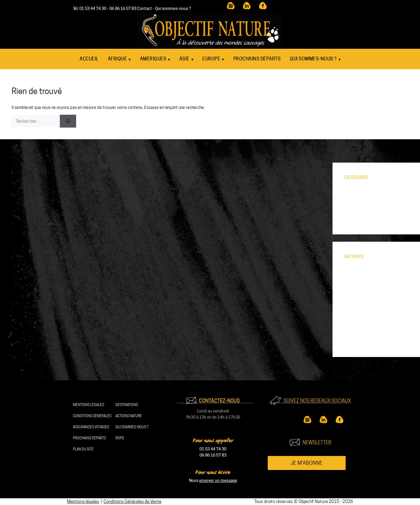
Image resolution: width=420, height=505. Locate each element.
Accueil (89, 59)
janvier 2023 (355, 307)
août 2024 (353, 289)
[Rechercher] (68, 121)
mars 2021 (354, 324)
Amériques (155, 59)
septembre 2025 (359, 272)
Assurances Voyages (91, 427)
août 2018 (353, 342)
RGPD (120, 438)
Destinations (127, 405)
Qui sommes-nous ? (173, 8)
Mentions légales (89, 405)
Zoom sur (352, 219)
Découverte (355, 202)
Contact (145, 8)
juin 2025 (352, 281)
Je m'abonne (307, 463)
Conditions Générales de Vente (132, 501)
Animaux (352, 193)
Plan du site (83, 449)
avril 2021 (353, 316)
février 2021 (355, 333)
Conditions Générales (92, 416)
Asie (186, 59)
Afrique (119, 59)
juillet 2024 (354, 298)
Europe (213, 59)
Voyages (352, 210)
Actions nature (129, 416)
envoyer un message (218, 480)
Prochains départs (257, 59)
